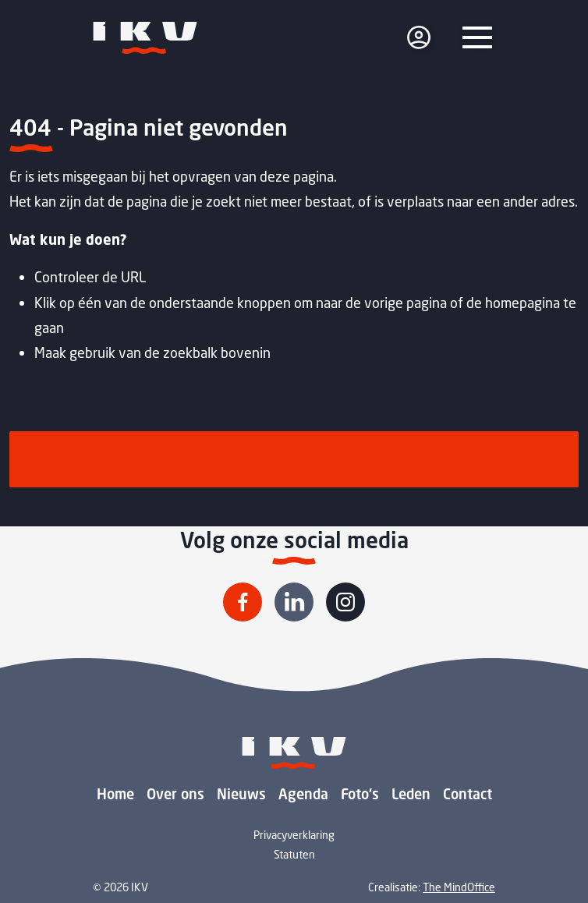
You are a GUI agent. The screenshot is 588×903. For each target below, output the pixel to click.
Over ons (175, 794)
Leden (411, 794)
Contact (468, 794)
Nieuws (241, 794)
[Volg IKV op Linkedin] (294, 602)
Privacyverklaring (294, 835)
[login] (419, 37)
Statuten (294, 854)
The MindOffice (459, 887)
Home (115, 794)
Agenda (303, 794)
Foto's (360, 794)
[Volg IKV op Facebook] (243, 602)
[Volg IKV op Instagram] (345, 602)
